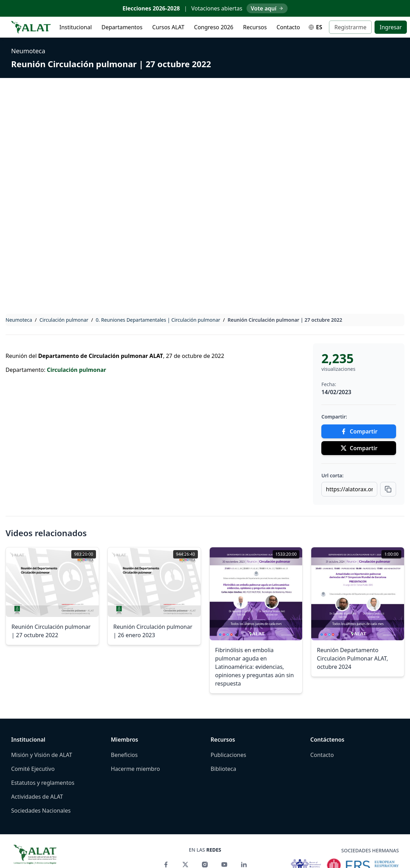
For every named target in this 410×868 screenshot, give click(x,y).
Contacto (288, 27)
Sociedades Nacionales (41, 811)
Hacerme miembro (135, 769)
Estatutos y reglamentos (43, 783)
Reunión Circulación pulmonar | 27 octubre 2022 (111, 64)
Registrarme (350, 27)
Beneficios (124, 755)
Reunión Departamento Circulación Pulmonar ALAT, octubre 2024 (352, 658)
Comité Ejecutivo (33, 769)
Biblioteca (224, 769)
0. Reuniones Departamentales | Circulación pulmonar (158, 320)
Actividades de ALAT (37, 797)
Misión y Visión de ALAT (42, 755)
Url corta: (332, 475)
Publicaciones (228, 755)
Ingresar (391, 27)
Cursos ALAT (168, 27)
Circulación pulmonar (64, 320)
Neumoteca (28, 51)
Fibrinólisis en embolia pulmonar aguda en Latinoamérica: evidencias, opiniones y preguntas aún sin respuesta (255, 667)
